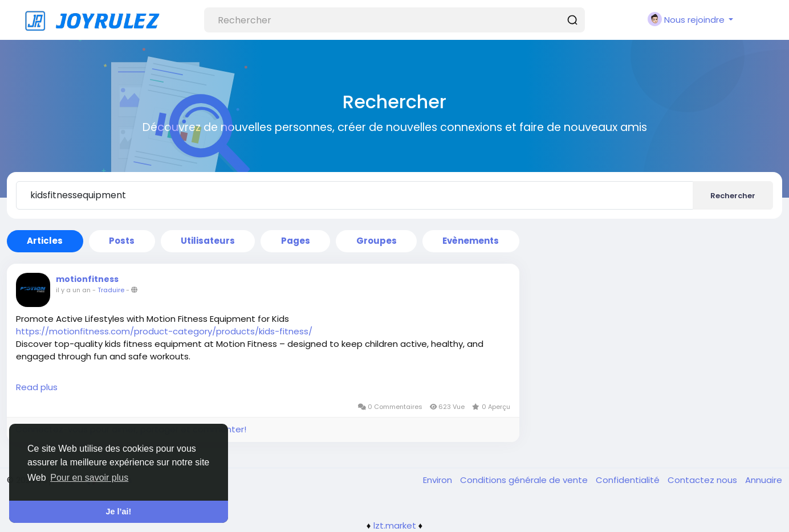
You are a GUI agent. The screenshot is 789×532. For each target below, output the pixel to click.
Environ (439, 480)
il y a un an (73, 290)
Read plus (37, 387)
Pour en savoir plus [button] (89, 478)
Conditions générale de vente (525, 480)
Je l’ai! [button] (119, 511)
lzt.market (395, 525)
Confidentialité (629, 480)
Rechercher (733, 196)
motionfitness (87, 279)
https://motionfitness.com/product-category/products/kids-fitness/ (164, 331)
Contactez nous (703, 480)
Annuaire (764, 480)
